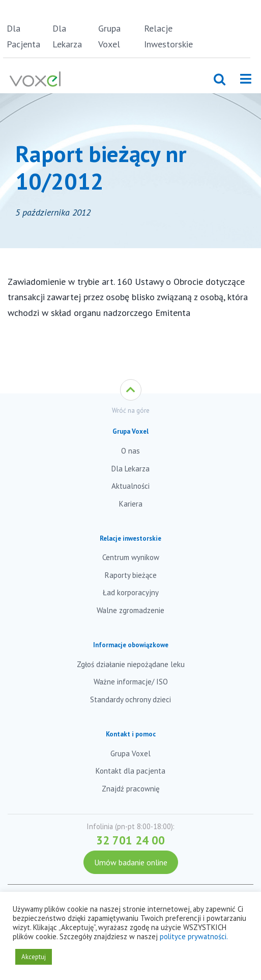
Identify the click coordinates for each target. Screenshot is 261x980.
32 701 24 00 (130, 840)
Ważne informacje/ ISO (131, 682)
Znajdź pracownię (131, 789)
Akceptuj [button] (34, 957)
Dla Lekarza (67, 36)
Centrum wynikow (131, 557)
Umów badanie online (131, 862)
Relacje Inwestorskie (165, 36)
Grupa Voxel (109, 36)
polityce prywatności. (194, 936)
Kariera (131, 504)
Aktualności (130, 486)
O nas (130, 451)
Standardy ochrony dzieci (130, 699)
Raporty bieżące (131, 575)
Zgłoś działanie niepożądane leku (131, 664)
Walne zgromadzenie (130, 610)
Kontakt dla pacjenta (130, 771)
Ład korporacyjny (131, 592)
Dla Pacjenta (23, 36)
